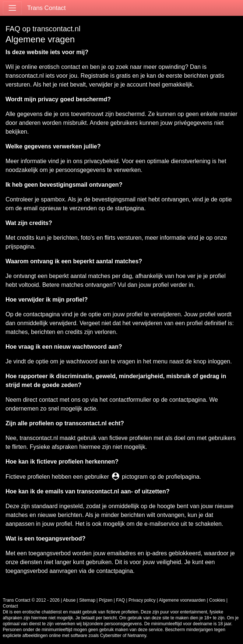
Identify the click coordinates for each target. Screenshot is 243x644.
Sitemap (87, 600)
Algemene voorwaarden (182, 600)
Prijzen (106, 600)
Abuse (69, 600)
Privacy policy (142, 600)
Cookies (217, 600)
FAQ (120, 600)
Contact (10, 606)
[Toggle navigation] (12, 8)
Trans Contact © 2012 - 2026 (31, 600)
